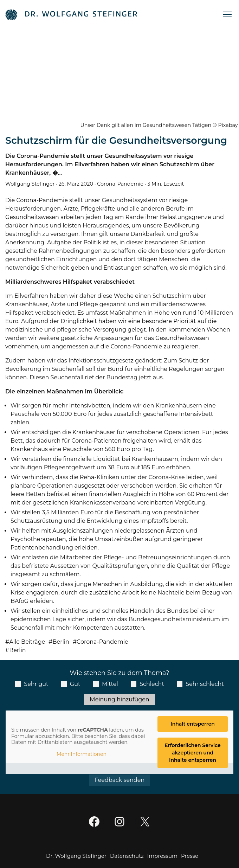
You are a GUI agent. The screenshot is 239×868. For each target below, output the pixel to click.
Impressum (162, 856)
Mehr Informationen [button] (82, 754)
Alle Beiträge (27, 642)
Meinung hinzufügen (119, 699)
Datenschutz (127, 856)
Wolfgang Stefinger (30, 184)
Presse (190, 856)
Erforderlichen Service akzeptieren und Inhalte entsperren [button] (193, 753)
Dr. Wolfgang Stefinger (76, 856)
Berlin (61, 642)
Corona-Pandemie (120, 184)
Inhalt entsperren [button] (193, 724)
